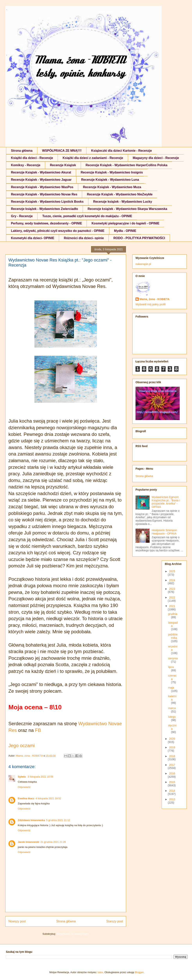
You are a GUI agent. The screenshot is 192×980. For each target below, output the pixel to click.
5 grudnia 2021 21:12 (58, 820)
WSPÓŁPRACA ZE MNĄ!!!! (62, 151)
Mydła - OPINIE (125, 231)
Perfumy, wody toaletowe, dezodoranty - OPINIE (46, 223)
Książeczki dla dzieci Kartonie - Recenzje (121, 151)
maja (171, 688)
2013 (172, 799)
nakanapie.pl (143, 264)
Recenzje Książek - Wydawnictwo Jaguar (41, 180)
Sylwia (22, 777)
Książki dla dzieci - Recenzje (32, 158)
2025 (172, 571)
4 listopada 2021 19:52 (48, 798)
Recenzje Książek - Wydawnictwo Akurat (41, 172)
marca (172, 708)
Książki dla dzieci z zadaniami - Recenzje (93, 158)
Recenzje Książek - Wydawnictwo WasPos (42, 187)
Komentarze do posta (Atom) (73, 934)
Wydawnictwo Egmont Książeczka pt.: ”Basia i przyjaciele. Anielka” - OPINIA (166, 502)
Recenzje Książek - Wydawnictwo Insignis (112, 172)
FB (38, 730)
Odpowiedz (24, 787)
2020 (172, 739)
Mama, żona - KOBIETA (154, 299)
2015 (172, 782)
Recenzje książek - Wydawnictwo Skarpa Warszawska (127, 209)
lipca (171, 667)
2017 (172, 765)
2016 (172, 773)
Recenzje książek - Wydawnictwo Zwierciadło (44, 209)
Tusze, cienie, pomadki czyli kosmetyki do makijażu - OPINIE (87, 216)
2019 (172, 747)
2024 (172, 580)
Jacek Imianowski (29, 842)
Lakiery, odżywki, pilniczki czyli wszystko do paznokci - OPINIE (58, 231)
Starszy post (115, 921)
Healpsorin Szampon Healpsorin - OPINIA (164, 532)
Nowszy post (17, 921)
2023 (172, 589)
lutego (172, 717)
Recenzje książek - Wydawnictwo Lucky (122, 202)
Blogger (139, 972)
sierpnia (173, 658)
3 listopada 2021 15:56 (40, 777)
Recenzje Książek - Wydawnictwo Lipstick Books (47, 202)
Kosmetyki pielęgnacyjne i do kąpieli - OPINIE (125, 223)
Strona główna (22, 151)
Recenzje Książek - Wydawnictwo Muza (112, 187)
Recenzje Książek (63, 165)
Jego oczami (22, 745)
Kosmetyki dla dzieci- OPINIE (33, 238)
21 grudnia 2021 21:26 (53, 842)
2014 (172, 791)
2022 (172, 597)
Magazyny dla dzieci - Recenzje (156, 158)
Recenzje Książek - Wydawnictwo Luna (110, 180)
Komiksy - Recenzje (26, 165)
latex (100, 972)
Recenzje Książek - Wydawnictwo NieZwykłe (120, 194)
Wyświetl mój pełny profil (150, 304)
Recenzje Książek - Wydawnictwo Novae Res (44, 194)
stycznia (172, 727)
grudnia (173, 614)
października (173, 636)
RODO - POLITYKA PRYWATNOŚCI (139, 238)
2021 (172, 606)
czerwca (172, 677)
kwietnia (172, 698)
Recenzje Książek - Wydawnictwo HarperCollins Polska (127, 165)
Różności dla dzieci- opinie (84, 238)
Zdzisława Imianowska (31, 820)
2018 (172, 756)
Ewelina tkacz (26, 798)
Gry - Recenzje (22, 216)
